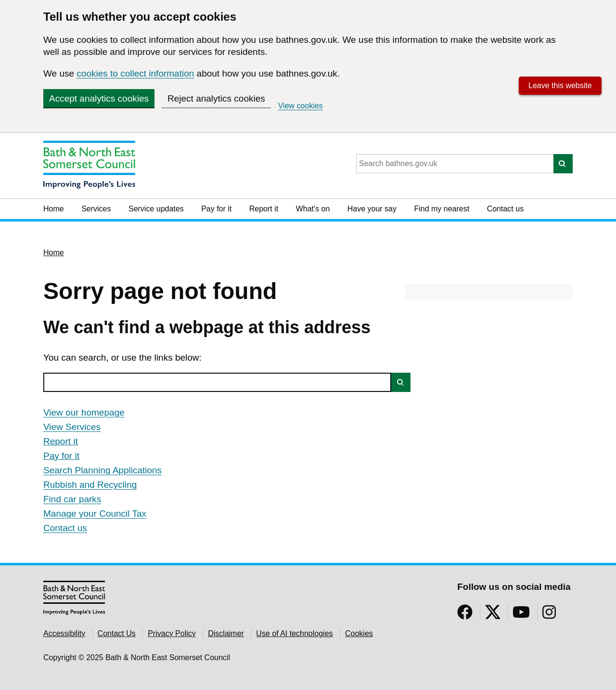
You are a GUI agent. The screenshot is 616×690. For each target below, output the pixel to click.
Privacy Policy (172, 633)
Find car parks (72, 499)
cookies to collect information (135, 73)
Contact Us (117, 633)
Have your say (372, 209)
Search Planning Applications (103, 470)
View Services (72, 427)
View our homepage (84, 412)
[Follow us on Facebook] (465, 615)
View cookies (301, 106)
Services (96, 209)
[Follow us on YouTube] (521, 615)
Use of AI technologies (294, 633)
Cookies (359, 633)
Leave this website (560, 85)
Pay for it (216, 209)
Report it (264, 209)
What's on (313, 209)
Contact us (505, 209)
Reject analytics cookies (216, 98)
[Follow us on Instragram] (549, 615)
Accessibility (64, 633)
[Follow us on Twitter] (493, 615)
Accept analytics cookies (99, 98)
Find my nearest (442, 209)
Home (54, 209)
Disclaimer (226, 633)
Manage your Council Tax (95, 514)
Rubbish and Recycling (90, 485)
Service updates (156, 209)
